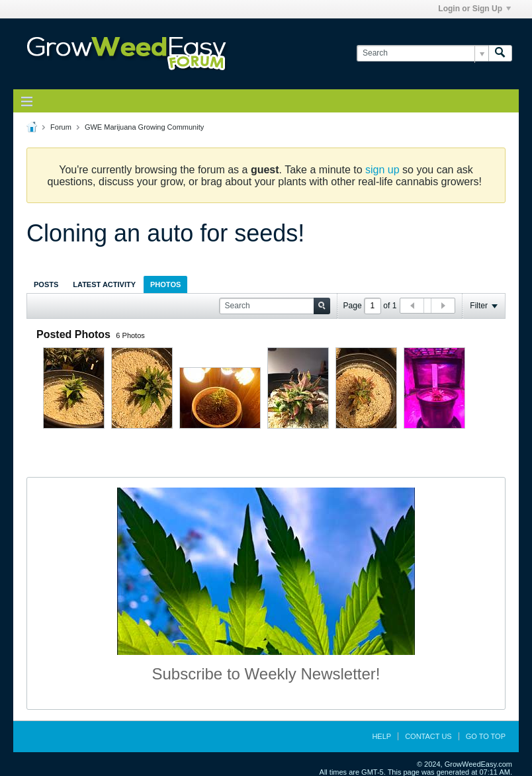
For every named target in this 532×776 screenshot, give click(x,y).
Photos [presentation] (165, 284)
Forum (61, 127)
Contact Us (428, 736)
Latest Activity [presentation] (104, 284)
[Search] (422, 53)
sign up (382, 170)
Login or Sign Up (474, 9)
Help (381, 736)
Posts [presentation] (46, 284)
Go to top (486, 736)
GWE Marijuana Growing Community (144, 127)
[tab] (46, 284)
